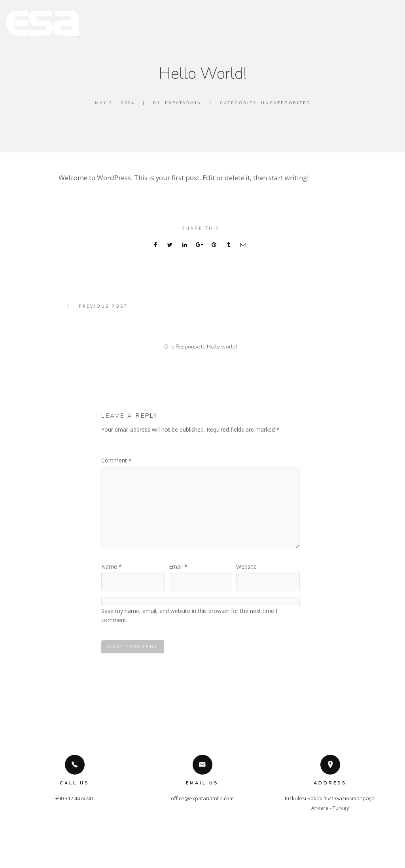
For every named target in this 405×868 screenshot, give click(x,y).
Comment (116, 460)
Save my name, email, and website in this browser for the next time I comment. (189, 615)
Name (112, 566)
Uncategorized (286, 103)
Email (178, 566)
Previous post (103, 306)
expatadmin (183, 103)
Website (246, 566)
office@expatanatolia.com (202, 798)
